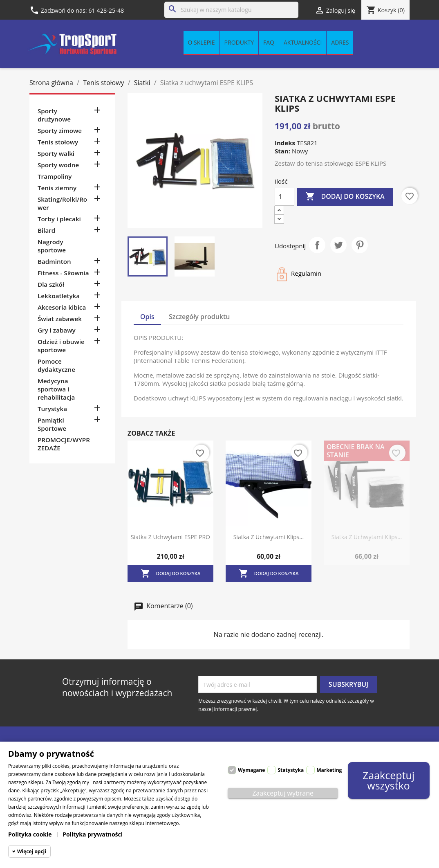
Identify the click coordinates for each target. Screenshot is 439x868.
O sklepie (202, 42)
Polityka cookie (30, 834)
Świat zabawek (60, 319)
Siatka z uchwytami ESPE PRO (170, 537)
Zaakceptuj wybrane (283, 793)
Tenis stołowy (58, 142)
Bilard (46, 230)
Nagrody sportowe (52, 246)
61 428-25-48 (106, 10)
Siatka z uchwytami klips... (269, 537)
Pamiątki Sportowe (52, 424)
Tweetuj (338, 245)
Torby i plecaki (59, 219)
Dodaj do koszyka (345, 197)
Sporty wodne (58, 165)
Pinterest (360, 245)
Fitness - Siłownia (63, 273)
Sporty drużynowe (54, 115)
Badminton (54, 261)
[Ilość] (284, 197)
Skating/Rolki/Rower (62, 203)
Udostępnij (317, 245)
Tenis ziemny (57, 188)
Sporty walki (56, 153)
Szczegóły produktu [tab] (199, 317)
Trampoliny (55, 176)
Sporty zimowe (60, 130)
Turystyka (52, 409)
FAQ (269, 42)
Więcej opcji (32, 851)
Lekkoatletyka (59, 296)
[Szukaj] (231, 10)
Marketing (329, 770)
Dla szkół (51, 284)
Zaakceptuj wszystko (389, 780)
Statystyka (291, 770)
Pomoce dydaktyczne (56, 365)
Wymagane (251, 770)
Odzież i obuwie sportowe (61, 346)
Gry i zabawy (57, 330)
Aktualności (303, 42)
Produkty (239, 42)
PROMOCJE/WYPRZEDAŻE (64, 444)
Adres (340, 42)
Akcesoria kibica (62, 307)
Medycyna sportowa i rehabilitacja (56, 389)
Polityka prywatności (93, 834)
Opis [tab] (147, 317)
